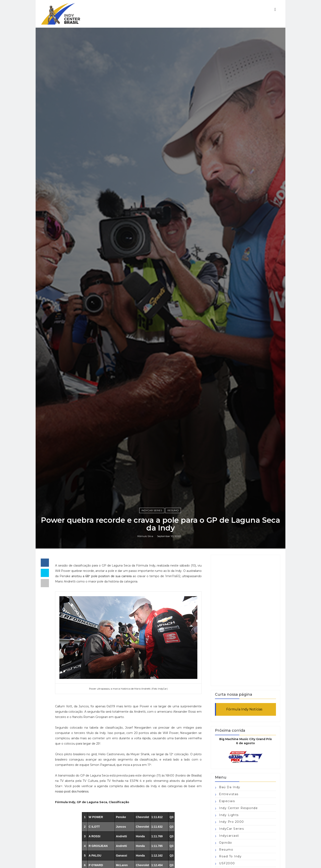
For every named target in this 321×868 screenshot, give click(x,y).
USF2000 (227, 863)
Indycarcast (229, 836)
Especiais (227, 801)
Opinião (226, 843)
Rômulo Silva (145, 536)
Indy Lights (229, 815)
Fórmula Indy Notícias (244, 709)
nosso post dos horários (72, 791)
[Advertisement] (245, 620)
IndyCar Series (152, 510)
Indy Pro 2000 (232, 822)
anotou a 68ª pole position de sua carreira (102, 576)
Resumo (173, 510)
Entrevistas (229, 794)
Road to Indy (230, 856)
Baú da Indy (230, 787)
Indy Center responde (238, 808)
